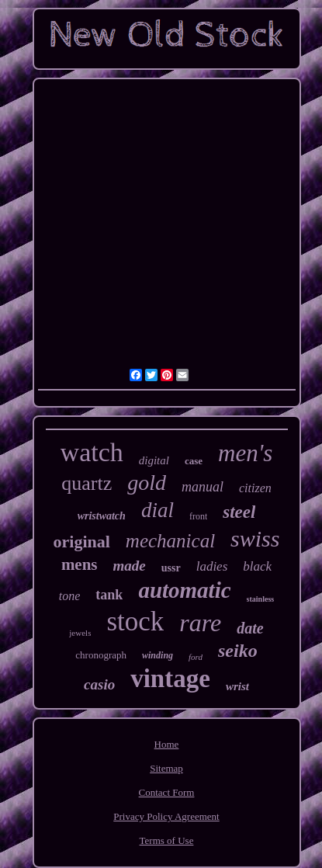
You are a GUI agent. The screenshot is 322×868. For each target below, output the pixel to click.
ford (196, 657)
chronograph (101, 655)
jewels (80, 633)
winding (158, 655)
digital (154, 460)
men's (245, 453)
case (194, 461)
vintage (170, 679)
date (250, 628)
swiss (255, 538)
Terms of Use (167, 840)
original (82, 542)
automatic (184, 590)
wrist (237, 686)
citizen (255, 488)
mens (80, 564)
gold (147, 483)
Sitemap (166, 768)
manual (203, 487)
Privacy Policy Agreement (166, 816)
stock (135, 621)
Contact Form (167, 792)
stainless (261, 599)
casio (99, 684)
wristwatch (102, 516)
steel (239, 512)
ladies (212, 566)
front (198, 516)
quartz (87, 483)
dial (158, 510)
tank (109, 595)
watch (92, 452)
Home (167, 744)
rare (200, 623)
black (257, 566)
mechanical (170, 541)
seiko (238, 651)
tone (70, 596)
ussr (171, 568)
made (130, 566)
